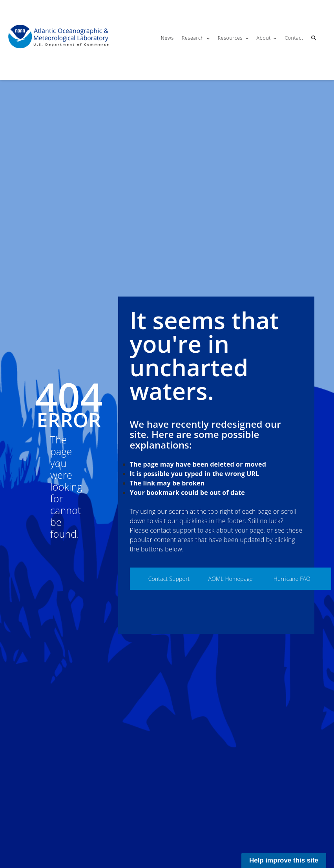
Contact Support (169, 579)
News (167, 38)
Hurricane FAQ (292, 579)
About (264, 38)
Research (193, 38)
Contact (294, 38)
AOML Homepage (231, 579)
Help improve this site (284, 860)
